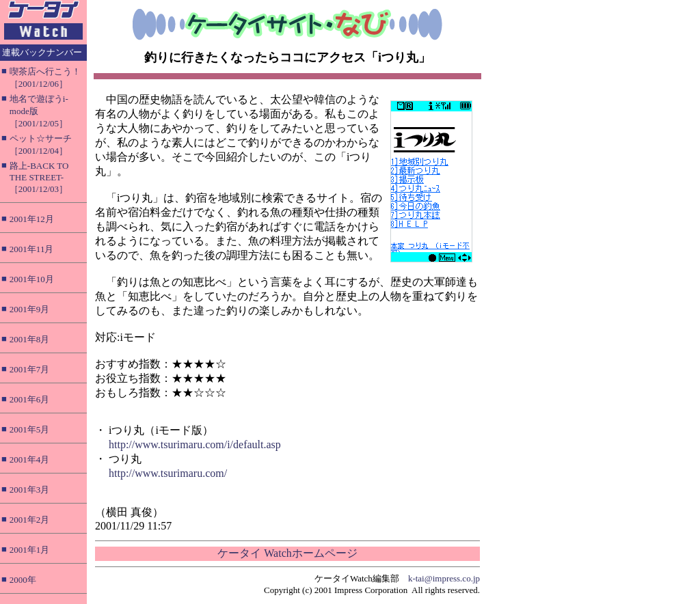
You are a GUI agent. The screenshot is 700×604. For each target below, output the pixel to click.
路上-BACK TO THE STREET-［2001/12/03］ (39, 177)
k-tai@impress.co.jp (444, 578)
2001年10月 (32, 279)
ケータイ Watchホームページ (287, 553)
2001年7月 (30, 369)
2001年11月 (32, 249)
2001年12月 (32, 219)
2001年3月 (30, 490)
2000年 (23, 580)
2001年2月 (30, 520)
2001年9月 (30, 309)
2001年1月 (30, 550)
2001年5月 (30, 429)
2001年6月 (30, 399)
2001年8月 (30, 339)
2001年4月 (30, 459)
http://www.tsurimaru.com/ (168, 473)
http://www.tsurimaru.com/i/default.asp (195, 444)
